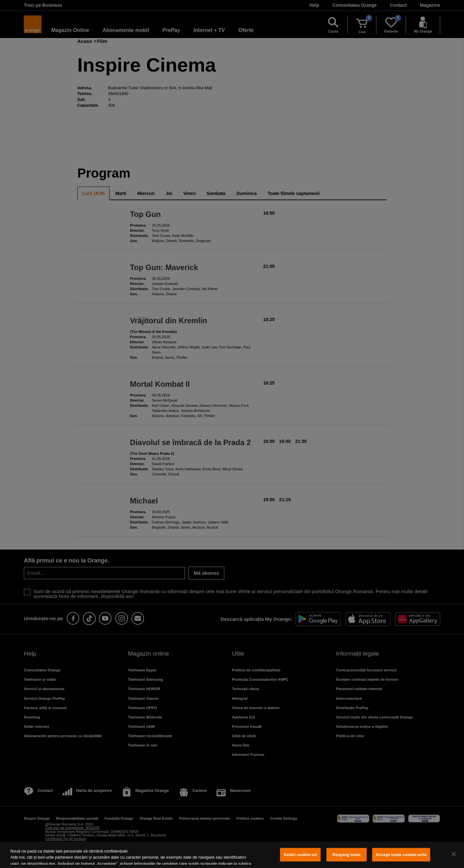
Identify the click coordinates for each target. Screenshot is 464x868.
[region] (232, 855)
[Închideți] (454, 854)
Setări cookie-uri (300, 855)
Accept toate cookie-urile (401, 855)
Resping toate (347, 855)
